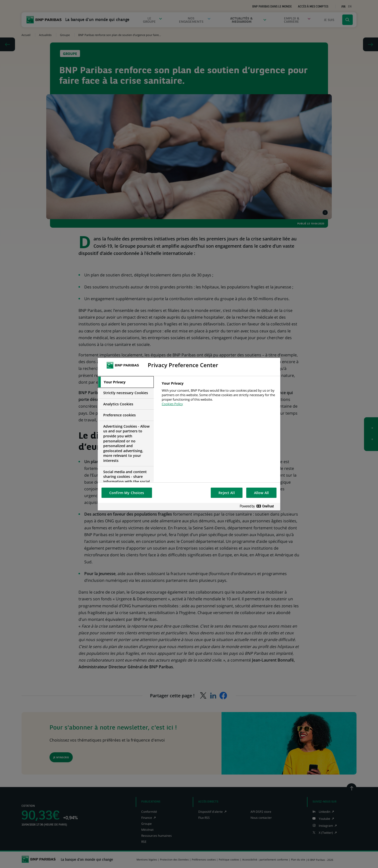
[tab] (126, 382)
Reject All (226, 493)
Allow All (261, 493)
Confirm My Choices (127, 493)
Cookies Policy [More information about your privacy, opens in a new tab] (172, 404)
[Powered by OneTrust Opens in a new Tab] (259, 506)
